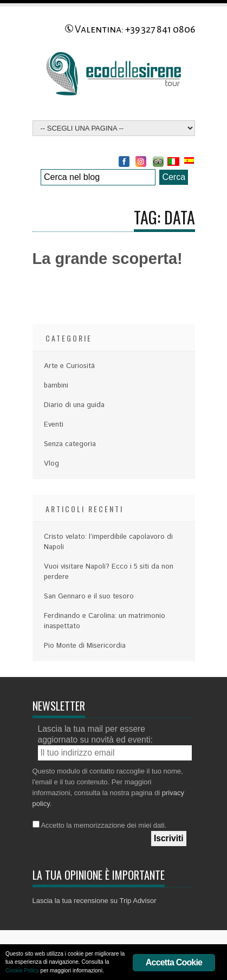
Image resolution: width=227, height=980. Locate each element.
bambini (56, 386)
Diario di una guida (74, 405)
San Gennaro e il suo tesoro (89, 597)
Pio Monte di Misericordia (85, 646)
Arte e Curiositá (69, 366)
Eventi (54, 425)
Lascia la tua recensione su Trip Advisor (95, 901)
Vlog (51, 464)
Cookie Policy (22, 971)
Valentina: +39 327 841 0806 (130, 29)
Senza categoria (70, 444)
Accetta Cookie (174, 962)
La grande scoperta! (108, 259)
